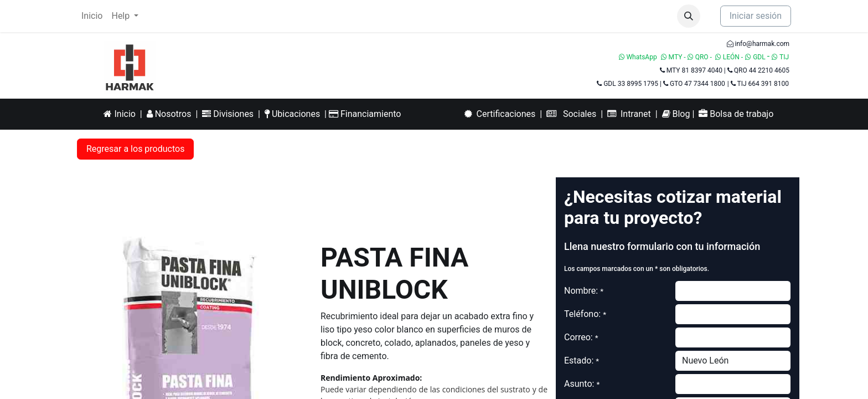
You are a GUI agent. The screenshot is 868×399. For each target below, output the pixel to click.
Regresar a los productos (135, 149)
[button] (689, 16)
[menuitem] (92, 16)
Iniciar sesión (756, 16)
